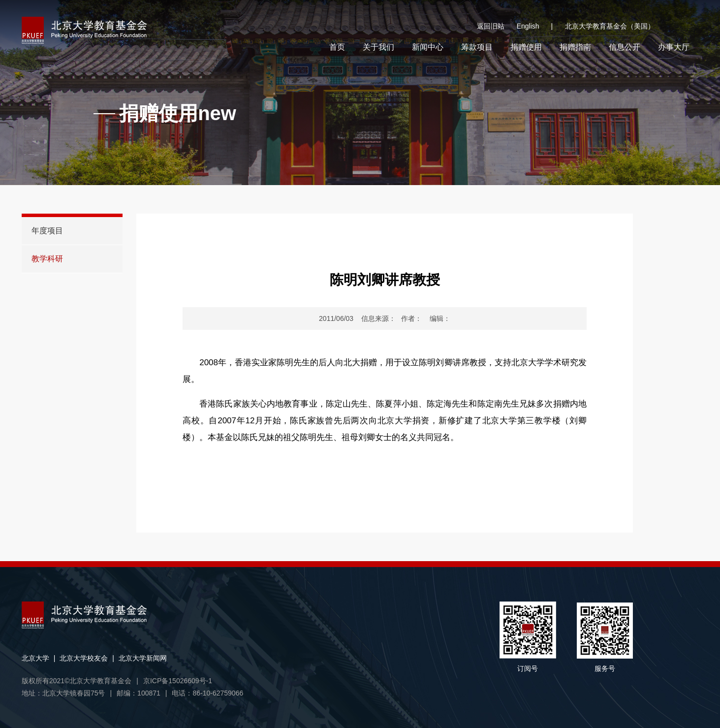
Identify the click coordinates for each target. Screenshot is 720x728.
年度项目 (47, 231)
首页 (337, 47)
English (535, 26)
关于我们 (378, 47)
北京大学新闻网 (143, 658)
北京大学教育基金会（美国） (610, 26)
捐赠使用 (526, 47)
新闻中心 (428, 47)
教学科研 (47, 259)
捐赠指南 (575, 47)
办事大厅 (674, 47)
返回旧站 (491, 26)
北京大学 (35, 658)
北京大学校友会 (84, 658)
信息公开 (625, 47)
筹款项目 (477, 47)
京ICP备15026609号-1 (178, 681)
